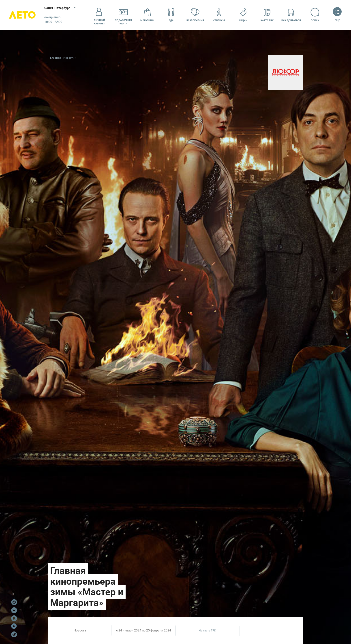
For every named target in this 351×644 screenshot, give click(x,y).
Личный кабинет (99, 15)
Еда (171, 15)
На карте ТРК (207, 631)
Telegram (14, 634)
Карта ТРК (267, 15)
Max (14, 602)
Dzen (14, 626)
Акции (243, 15)
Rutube (14, 618)
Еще (337, 15)
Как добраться (291, 15)
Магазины (147, 15)
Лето (22, 15)
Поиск (315, 15)
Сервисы (219, 15)
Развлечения (195, 15)
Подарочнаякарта (123, 15)
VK (14, 610)
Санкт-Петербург (58, 8)
